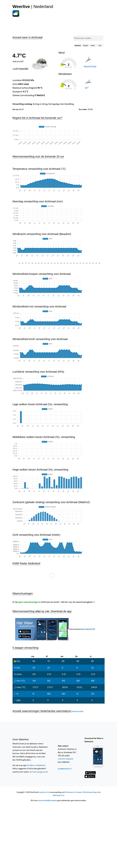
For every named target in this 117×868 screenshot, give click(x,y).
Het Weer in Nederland (36, 765)
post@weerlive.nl (65, 769)
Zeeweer (79, 792)
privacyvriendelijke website (47, 800)
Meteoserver (70, 792)
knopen (86, 45)
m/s (100, 45)
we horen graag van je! (39, 772)
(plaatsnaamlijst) (78, 711)
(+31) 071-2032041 (66, 759)
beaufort (78, 45)
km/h (93, 45)
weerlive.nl (44, 792)
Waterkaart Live (58, 795)
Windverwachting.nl (90, 792)
